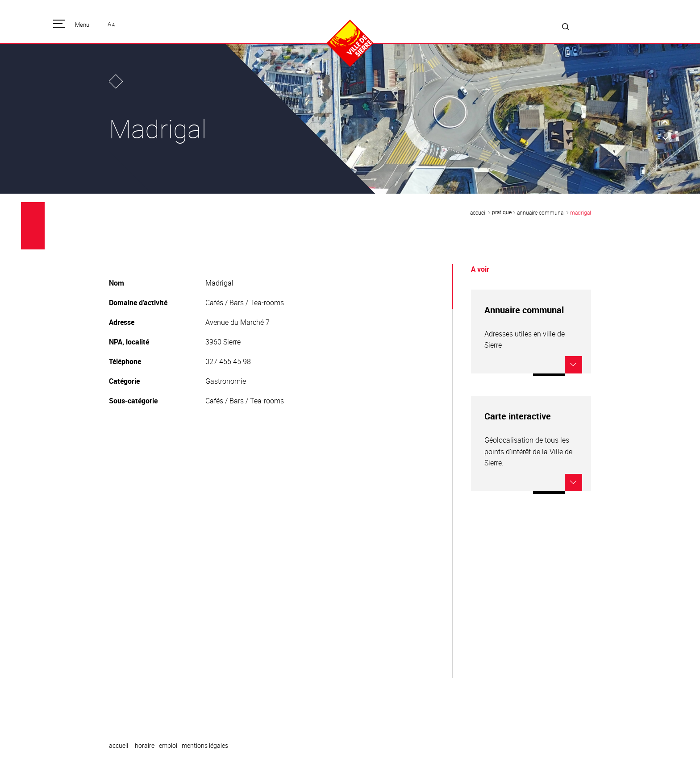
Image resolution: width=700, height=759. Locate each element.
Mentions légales (205, 746)
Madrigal (581, 212)
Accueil (478, 212)
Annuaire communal (541, 212)
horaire (145, 746)
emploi (168, 746)
